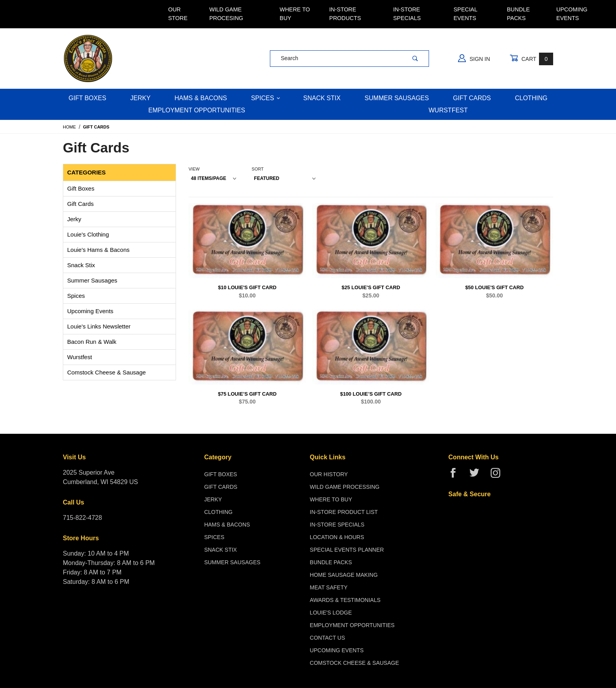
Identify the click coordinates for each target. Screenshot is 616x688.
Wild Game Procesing (226, 14)
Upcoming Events (572, 14)
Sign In (474, 58)
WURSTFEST (448, 110)
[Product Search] (336, 59)
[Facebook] (456, 476)
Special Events (465, 14)
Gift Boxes (88, 98)
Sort (258, 169)
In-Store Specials (407, 14)
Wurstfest (80, 357)
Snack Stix (322, 98)
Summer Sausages (397, 98)
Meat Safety (329, 587)
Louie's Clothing (88, 234)
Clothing (531, 98)
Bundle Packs (518, 14)
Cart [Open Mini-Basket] (531, 59)
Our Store (178, 14)
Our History (329, 474)
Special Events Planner (347, 550)
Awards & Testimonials (345, 600)
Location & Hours (337, 537)
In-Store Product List (344, 512)
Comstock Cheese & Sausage (106, 372)
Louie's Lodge (331, 613)
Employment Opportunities (197, 110)
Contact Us (328, 638)
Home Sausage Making (344, 575)
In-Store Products (345, 14)
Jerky (141, 98)
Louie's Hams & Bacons (98, 250)
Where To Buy (295, 14)
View (194, 169)
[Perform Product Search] (415, 59)
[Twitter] (478, 476)
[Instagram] (499, 476)
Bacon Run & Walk (92, 342)
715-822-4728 (82, 518)
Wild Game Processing (345, 487)
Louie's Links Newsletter (99, 326)
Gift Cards (472, 98)
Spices (266, 98)
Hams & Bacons (201, 98)
